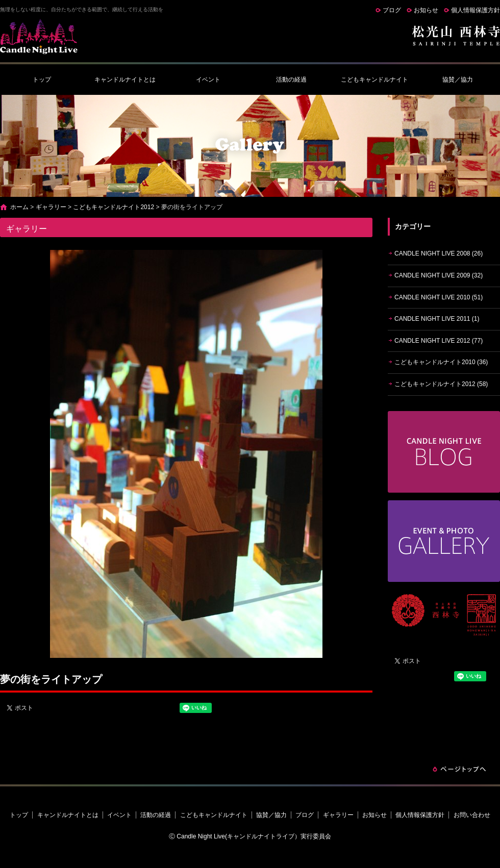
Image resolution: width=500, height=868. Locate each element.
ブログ (392, 10)
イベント (208, 80)
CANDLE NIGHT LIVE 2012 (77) (439, 341)
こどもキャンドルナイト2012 (114, 207)
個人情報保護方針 (476, 10)
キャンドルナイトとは (125, 80)
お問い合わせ (472, 815)
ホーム (19, 207)
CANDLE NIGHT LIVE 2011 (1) (437, 319)
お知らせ (426, 10)
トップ (42, 80)
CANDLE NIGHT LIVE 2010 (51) (439, 297)
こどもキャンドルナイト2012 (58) (441, 384)
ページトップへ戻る (459, 769)
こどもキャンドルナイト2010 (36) (441, 362)
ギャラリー (51, 207)
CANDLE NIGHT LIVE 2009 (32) (439, 275)
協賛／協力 (458, 80)
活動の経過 (291, 80)
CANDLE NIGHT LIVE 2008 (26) (439, 253)
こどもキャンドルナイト (374, 80)
